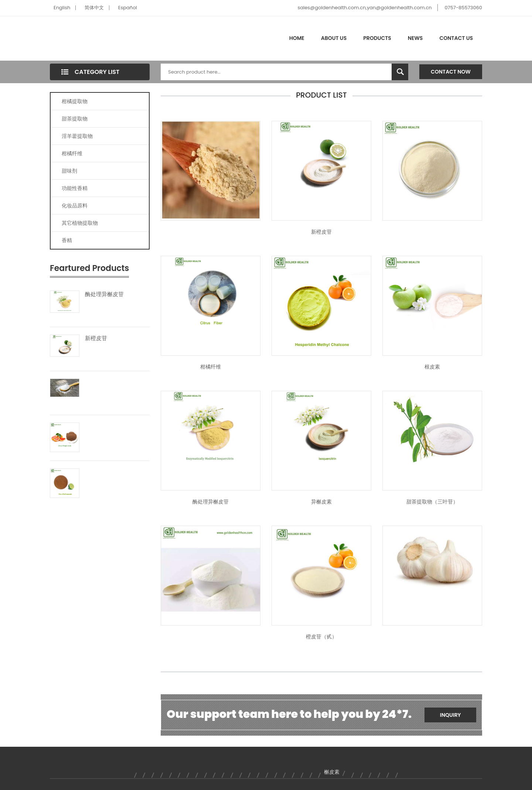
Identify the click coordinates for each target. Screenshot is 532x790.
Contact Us (456, 38)
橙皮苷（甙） (321, 637)
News (415, 38)
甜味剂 (69, 171)
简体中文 (94, 8)
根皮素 (432, 367)
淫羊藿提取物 (77, 136)
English (62, 8)
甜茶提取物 (75, 119)
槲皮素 (332, 772)
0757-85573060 (463, 8)
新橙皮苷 (96, 338)
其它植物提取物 (80, 223)
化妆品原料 (75, 206)
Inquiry (451, 715)
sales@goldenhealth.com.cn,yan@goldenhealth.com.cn (364, 8)
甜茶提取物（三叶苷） (432, 502)
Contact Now (451, 72)
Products (377, 38)
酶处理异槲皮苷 (104, 294)
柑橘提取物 (75, 101)
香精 (67, 240)
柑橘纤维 (72, 153)
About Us (334, 38)
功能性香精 (75, 188)
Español (128, 8)
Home (297, 38)
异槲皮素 (321, 502)
